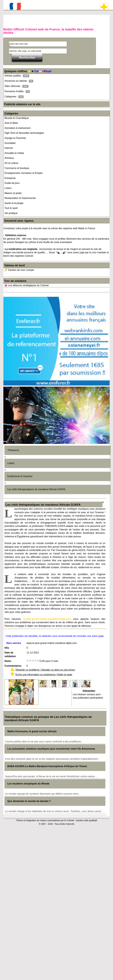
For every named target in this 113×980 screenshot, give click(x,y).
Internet (9, 148)
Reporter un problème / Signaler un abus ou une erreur (45, 670)
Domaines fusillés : (17, 91)
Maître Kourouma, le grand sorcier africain (32, 731)
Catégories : (14, 97)
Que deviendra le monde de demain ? (29, 801)
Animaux (9, 158)
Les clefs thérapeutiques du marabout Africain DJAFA (36, 489)
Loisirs (8, 188)
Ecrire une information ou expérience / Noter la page (44, 675)
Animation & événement (17, 128)
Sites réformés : (16, 86)
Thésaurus (13, 450)
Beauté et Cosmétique (17, 118)
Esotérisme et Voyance (20, 476)
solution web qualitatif (87, 820)
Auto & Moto (11, 123)
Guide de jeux (12, 183)
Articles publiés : (17, 76)
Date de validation (10, 654)
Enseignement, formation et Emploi (23, 173)
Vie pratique (11, 213)
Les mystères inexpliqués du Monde (28, 784)
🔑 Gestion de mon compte (19, 270)
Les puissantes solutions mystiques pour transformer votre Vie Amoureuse (51, 749)
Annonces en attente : (19, 81)
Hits (7, 648)
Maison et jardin (13, 193)
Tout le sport (11, 208)
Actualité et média (14, 153)
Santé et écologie (14, 203)
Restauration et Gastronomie (20, 198)
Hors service (14, 643)
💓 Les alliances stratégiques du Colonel (26, 285)
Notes (8, 661)
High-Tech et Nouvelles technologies (24, 133)
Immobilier (10, 143)
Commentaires (13, 666)
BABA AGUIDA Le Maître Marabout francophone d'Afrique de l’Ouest (47, 766)
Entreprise (10, 178)
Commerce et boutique (17, 168)
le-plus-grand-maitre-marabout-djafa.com (47, 619)
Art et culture (11, 163)
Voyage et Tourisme (15, 138)
